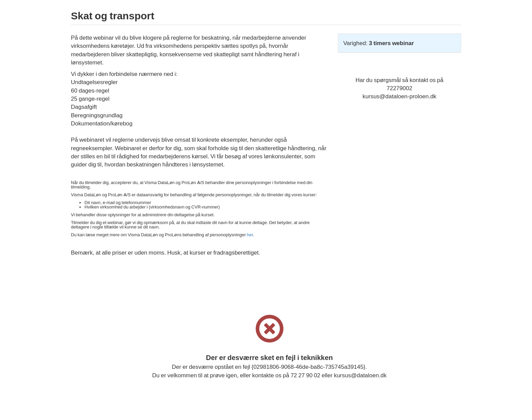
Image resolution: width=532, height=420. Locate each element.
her (250, 235)
